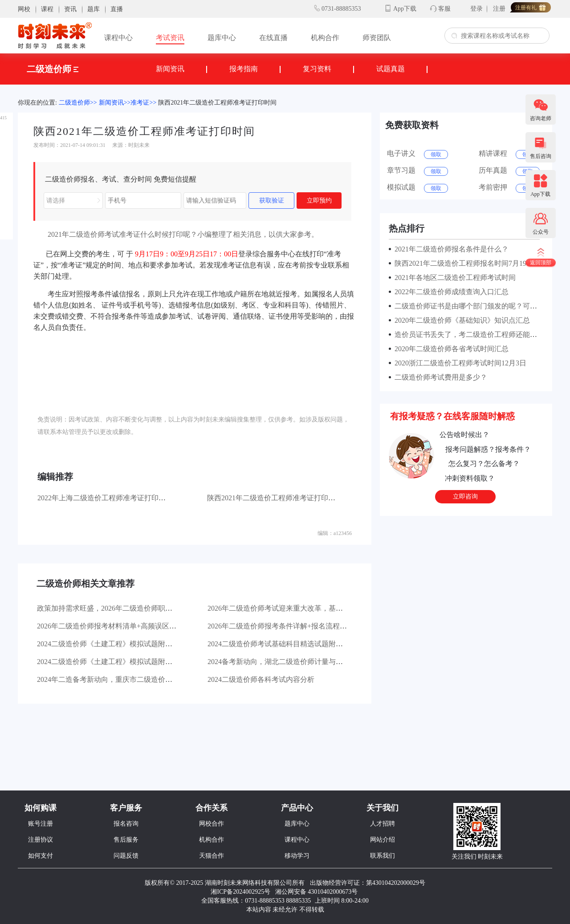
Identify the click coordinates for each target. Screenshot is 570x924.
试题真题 (391, 69)
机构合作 (325, 38)
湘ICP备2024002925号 (240, 892)
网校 (24, 9)
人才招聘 (383, 824)
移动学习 (297, 856)
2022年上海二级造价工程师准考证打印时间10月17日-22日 (128, 498)
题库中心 (222, 38)
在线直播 (273, 38)
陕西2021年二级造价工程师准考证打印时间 (217, 103)
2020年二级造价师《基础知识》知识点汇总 (460, 320)
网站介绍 (383, 840)
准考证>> (143, 103)
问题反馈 (126, 856)
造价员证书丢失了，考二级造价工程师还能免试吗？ (475, 334)
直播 (117, 9)
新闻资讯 (170, 69)
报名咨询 (126, 824)
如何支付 (41, 856)
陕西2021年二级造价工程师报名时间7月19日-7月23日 (476, 263)
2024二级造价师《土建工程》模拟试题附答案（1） (117, 662)
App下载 (405, 9)
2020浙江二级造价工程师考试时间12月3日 (459, 363)
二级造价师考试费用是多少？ (439, 377)
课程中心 (118, 38)
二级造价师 (53, 69)
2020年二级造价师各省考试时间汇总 (450, 349)
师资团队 (377, 38)
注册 (499, 9)
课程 (47, 9)
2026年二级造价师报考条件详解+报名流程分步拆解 (288, 626)
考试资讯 (170, 38)
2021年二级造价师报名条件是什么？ (450, 249)
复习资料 (317, 69)
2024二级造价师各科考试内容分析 (261, 679)
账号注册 (41, 824)
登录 (476, 9)
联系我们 (383, 856)
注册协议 (41, 840)
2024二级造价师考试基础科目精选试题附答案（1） (288, 644)
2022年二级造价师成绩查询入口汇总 (450, 292)
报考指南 (244, 69)
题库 (94, 9)
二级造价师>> (78, 103)
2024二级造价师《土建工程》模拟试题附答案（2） (117, 644)
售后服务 (126, 840)
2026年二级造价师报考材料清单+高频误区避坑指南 (117, 626)
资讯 (70, 9)
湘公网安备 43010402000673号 (317, 892)
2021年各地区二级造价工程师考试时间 (453, 278)
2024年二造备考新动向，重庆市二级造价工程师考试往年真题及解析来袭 (151, 679)
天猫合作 (212, 856)
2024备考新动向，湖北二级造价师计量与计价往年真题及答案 (304, 662)
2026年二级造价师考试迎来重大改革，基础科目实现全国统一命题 (311, 608)
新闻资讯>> (115, 103)
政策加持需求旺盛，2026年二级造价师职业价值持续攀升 (126, 608)
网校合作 (212, 824)
